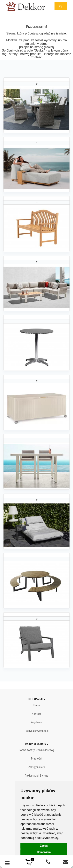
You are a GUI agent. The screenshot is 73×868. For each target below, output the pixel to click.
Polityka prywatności (37, 731)
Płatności (37, 759)
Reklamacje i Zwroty (36, 776)
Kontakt (36, 714)
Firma (37, 705)
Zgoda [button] (44, 846)
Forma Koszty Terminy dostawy (37, 750)
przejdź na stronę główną (37, 47)
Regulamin (37, 722)
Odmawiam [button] (44, 852)
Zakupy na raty (36, 767)
